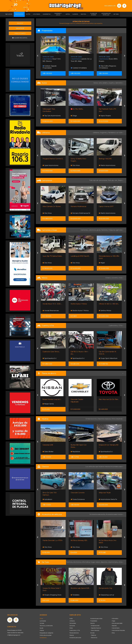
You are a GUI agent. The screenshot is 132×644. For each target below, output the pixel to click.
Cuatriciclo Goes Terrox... (51, 352)
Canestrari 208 (48, 445)
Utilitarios (72, 621)
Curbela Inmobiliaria (79, 68)
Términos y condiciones (46, 626)
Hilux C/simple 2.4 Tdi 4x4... (52, 206)
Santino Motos (105, 311)
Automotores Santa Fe (108, 499)
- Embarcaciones (95, 626)
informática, (86, 562)
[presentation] (38, 56)
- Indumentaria (115, 628)
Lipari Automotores (50, 165)
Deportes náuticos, (104, 419)
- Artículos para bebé (117, 623)
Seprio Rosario (105, 116)
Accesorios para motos (114, 514)
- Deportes (114, 626)
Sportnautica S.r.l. (50, 358)
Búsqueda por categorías (46, 633)
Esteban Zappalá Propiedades (49, 67)
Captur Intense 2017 (106, 206)
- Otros (113, 633)
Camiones (72, 626)
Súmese (42, 623)
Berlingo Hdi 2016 (105, 159)
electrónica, (78, 562)
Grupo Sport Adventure (108, 358)
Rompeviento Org (105, 588)
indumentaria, (113, 562)
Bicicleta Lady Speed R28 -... (81, 588)
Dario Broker (48, 452)
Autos (71, 619)
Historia (42, 630)
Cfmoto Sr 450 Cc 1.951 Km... (109, 304)
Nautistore (75, 452)
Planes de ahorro (74, 633)
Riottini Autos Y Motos (79, 304)
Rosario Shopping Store (52, 595)
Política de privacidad (46, 635)
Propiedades (94, 621)
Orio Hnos (75, 165)
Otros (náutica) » (117, 419)
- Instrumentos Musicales (118, 630)
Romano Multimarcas (78, 206)
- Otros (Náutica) (95, 630)
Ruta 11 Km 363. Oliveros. (52, 59)
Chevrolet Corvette (78, 493)
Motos (71, 628)
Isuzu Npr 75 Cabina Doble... (53, 256)
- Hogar (113, 621)
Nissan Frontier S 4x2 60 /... (52, 399)
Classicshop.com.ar (106, 595)
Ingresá (20, 23)
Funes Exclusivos (78, 499)
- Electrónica (94, 638)
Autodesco (47, 499)
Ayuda (41, 628)
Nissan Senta (48, 404)
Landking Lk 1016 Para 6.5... (80, 256)
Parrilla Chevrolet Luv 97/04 (53, 540)
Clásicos (72, 635)
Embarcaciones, (92, 419)
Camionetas (73, 623)
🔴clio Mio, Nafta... (77, 109)
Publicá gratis (20, 33)
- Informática (115, 619)
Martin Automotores (107, 165)
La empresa (43, 621)
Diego (74, 116)
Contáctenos (43, 638)
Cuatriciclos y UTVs (75, 630)
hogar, (93, 562)
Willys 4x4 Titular (105, 493)
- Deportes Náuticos (96, 628)
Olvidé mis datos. (20, 38)
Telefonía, (70, 562)
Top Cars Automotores (52, 116)
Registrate (20, 28)
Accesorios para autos (75, 638)
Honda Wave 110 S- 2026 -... (52, 304)
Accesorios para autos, (98, 514)
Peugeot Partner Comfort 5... (53, 159)
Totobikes (75, 595)
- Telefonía (93, 635)
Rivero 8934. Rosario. (108, 59)
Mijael (102, 263)
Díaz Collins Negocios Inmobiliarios (107, 67)
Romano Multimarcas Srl (80, 213)
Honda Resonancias (51, 311)
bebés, (98, 562)
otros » (121, 562)
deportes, (104, 562)
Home (41, 619)
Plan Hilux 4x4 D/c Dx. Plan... (109, 399)
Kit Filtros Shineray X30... (79, 540)
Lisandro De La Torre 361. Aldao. (81, 59)
